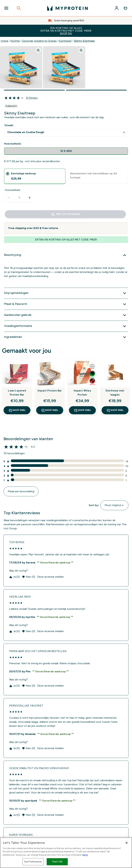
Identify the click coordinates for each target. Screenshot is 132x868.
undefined (66, 132)
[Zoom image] (38, 50)
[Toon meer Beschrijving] (66, 255)
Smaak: (9, 125)
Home (4, 41)
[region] (66, 853)
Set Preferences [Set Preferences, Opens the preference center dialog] (33, 862)
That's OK (57, 862)
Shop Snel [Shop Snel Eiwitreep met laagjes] (115, 410)
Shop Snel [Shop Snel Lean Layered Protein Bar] (17, 410)
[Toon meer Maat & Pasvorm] (66, 304)
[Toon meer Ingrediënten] (66, 337)
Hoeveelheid (12, 190)
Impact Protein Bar (50, 391)
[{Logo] (67, 8)
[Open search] (19, 8)
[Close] (127, 843)
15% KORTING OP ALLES (66, 31)
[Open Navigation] (6, 8)
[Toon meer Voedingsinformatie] (66, 326)
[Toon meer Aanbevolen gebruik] (66, 315)
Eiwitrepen (65, 41)
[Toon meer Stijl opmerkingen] (66, 293)
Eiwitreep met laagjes (115, 393)
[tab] (35, 176)
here (85, 855)
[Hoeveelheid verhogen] (30, 198)
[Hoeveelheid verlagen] (9, 198)
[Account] (117, 8)
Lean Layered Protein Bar (17, 393)
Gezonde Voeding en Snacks (39, 41)
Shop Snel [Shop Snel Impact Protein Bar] (50, 410)
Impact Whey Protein (82, 393)
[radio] (66, 151)
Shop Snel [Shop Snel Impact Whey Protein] (82, 410)
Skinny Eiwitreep (84, 41)
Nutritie (15, 41)
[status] (19, 198)
